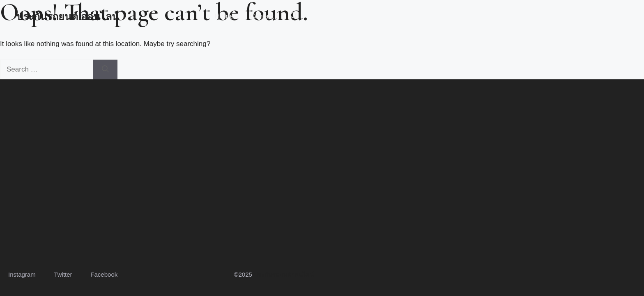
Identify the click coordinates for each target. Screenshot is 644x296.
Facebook (104, 274)
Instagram (22, 274)
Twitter (63, 274)
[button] (294, 16)
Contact (262, 16)
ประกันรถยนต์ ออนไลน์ (68, 16)
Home (224, 16)
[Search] (105, 69)
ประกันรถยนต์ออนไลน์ (284, 274)
